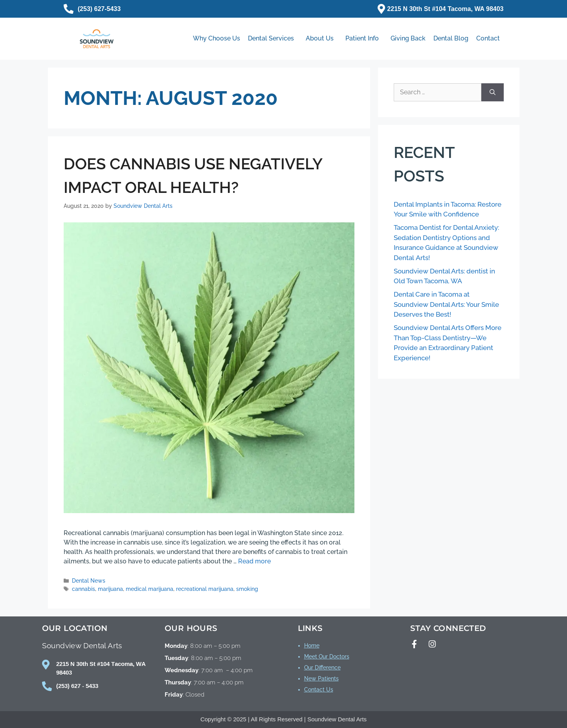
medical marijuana (150, 589)
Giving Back (408, 38)
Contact (488, 38)
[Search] (493, 92)
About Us (322, 39)
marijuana (110, 589)
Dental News (89, 581)
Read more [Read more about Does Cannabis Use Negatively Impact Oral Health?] (254, 561)
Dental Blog (451, 38)
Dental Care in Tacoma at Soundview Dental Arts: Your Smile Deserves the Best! (446, 304)
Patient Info (364, 39)
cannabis (83, 589)
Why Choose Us (217, 38)
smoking (247, 589)
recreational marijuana (205, 589)
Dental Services (273, 39)
